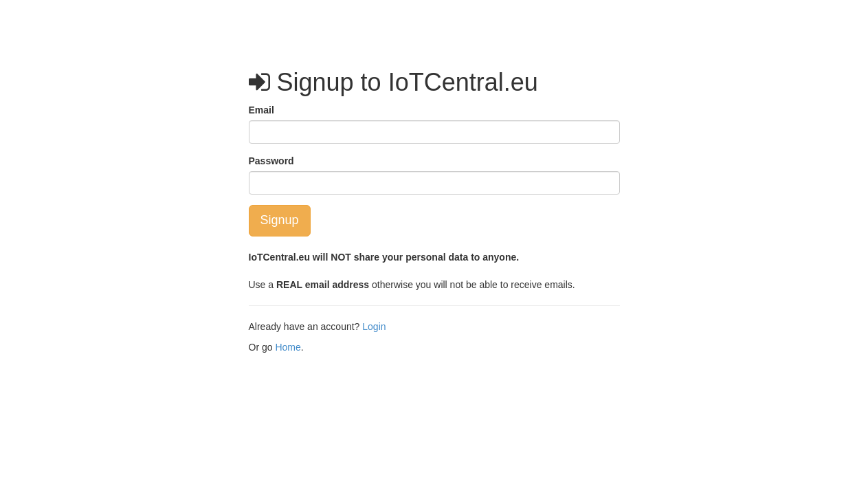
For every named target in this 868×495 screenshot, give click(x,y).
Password (271, 161)
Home (288, 347)
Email (261, 110)
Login (374, 327)
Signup (280, 220)
